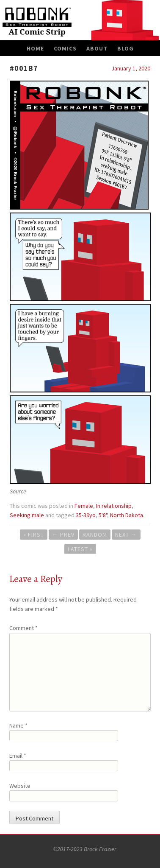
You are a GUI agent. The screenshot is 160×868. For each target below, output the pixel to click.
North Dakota (127, 515)
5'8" (103, 515)
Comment (23, 628)
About (97, 48)
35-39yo (86, 515)
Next (126, 535)
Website (20, 786)
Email (18, 756)
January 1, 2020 (131, 68)
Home (35, 48)
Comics (65, 48)
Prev (63, 535)
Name (18, 725)
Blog (126, 48)
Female (84, 506)
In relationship (114, 506)
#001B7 (24, 68)
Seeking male (27, 515)
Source (18, 491)
